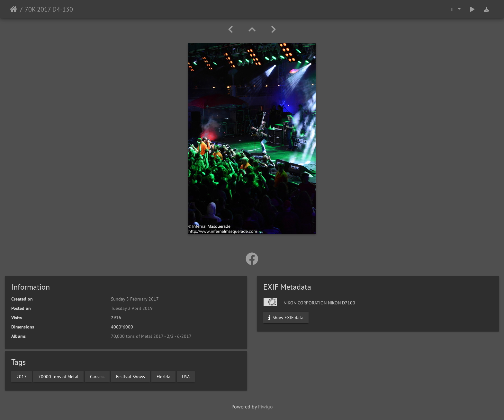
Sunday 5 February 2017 (135, 299)
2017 (22, 376)
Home (14, 9)
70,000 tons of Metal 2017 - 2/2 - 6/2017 (151, 336)
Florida (163, 376)
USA (186, 376)
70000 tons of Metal (58, 376)
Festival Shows (130, 376)
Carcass (97, 376)
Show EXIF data (286, 318)
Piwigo (265, 407)
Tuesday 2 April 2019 (132, 308)
